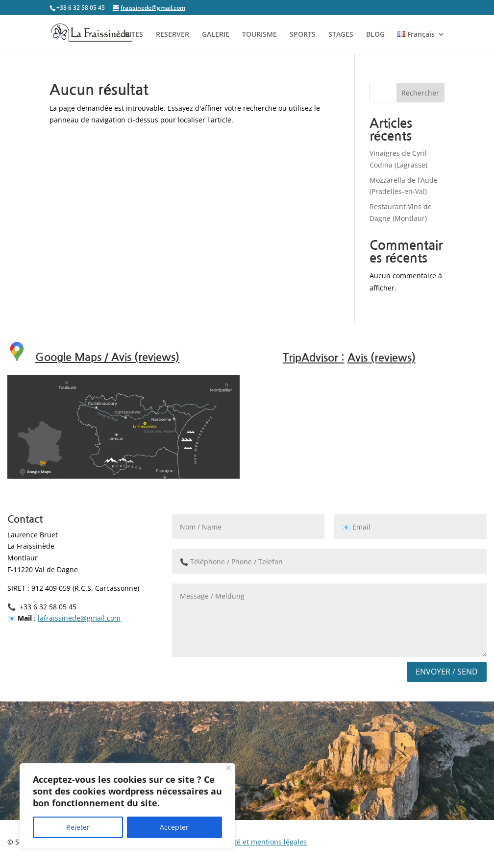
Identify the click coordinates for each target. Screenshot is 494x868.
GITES (134, 35)
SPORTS (303, 35)
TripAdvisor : (314, 358)
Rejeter (78, 827)
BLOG (375, 35)
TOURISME (259, 35)
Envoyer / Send (447, 672)
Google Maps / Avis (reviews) (107, 357)
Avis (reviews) (382, 358)
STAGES (341, 35)
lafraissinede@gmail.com (79, 618)
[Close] (229, 768)
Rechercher (420, 93)
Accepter (174, 827)
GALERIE (216, 35)
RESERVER (173, 35)
